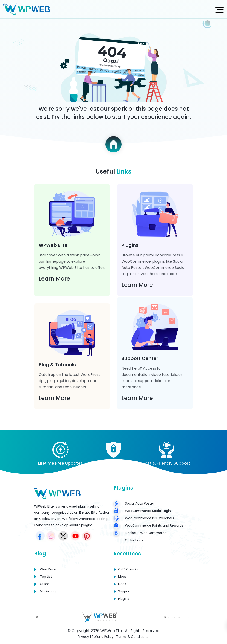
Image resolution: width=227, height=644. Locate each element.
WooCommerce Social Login (148, 511)
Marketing (48, 591)
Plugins (124, 599)
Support (124, 591)
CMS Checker (129, 569)
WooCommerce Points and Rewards (154, 525)
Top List (46, 577)
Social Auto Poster (140, 503)
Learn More (54, 279)
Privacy (83, 637)
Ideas (122, 577)
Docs (122, 584)
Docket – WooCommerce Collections (146, 537)
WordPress (48, 569)
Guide (45, 584)
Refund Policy (103, 637)
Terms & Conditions (132, 637)
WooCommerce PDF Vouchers (150, 518)
